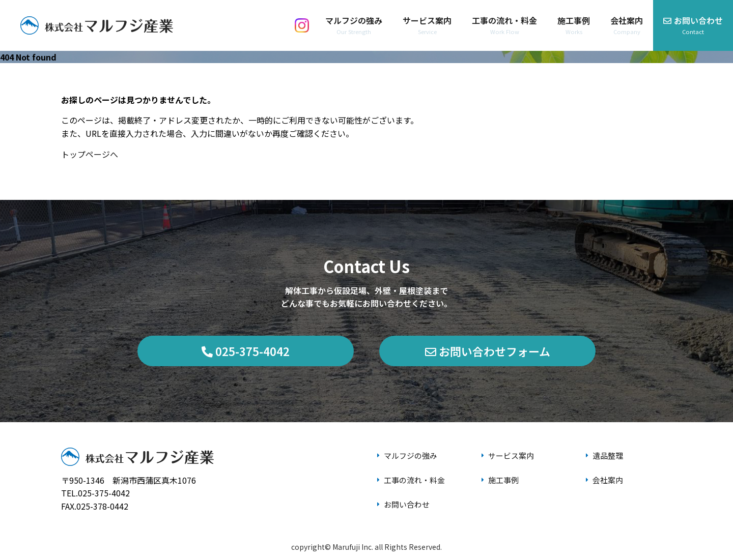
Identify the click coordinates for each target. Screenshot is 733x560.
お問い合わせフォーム (488, 351)
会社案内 (604, 475)
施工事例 (500, 475)
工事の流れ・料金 (412, 475)
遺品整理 (604, 454)
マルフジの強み (408, 454)
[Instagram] (302, 25)
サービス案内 (508, 454)
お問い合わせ (404, 495)
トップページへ (90, 154)
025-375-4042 (246, 351)
